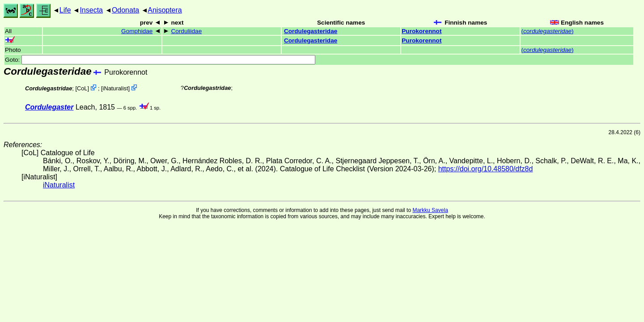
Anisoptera (165, 10)
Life (65, 10)
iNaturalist (116, 88)
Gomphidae (137, 31)
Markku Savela (430, 210)
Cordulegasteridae (311, 31)
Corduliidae (186, 31)
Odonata (125, 10)
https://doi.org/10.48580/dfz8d (486, 169)
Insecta (91, 10)
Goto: (160, 60)
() (547, 31)
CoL (82, 88)
